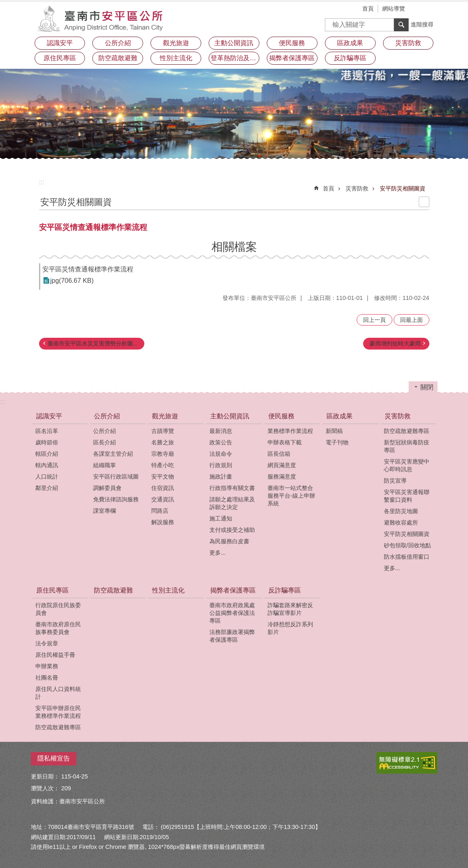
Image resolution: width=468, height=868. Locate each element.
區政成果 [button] (350, 43)
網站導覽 (394, 9)
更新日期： (45, 776)
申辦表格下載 (285, 442)
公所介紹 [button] (118, 43)
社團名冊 (47, 678)
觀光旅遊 (165, 416)
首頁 (368, 9)
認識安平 (49, 416)
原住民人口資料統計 (58, 693)
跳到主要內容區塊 (4, 4)
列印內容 (424, 202)
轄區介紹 (47, 454)
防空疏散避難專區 (407, 431)
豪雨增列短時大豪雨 (395, 343)
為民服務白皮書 (229, 541)
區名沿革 (47, 431)
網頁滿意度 (282, 465)
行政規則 (221, 465)
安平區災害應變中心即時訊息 (407, 465)
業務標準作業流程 (290, 431)
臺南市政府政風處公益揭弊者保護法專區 (232, 613)
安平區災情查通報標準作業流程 (88, 269)
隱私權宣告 (54, 758)
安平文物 (163, 477)
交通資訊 (163, 499)
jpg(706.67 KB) (72, 281)
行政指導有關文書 (232, 488)
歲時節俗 (47, 442)
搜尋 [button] (401, 25)
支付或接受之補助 (232, 530)
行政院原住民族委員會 (58, 609)
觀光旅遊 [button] (176, 43)
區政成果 (340, 416)
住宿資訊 (163, 488)
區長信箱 (279, 454)
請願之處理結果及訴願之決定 (232, 503)
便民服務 (281, 416)
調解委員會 (107, 488)
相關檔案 (234, 247)
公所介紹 (107, 416)
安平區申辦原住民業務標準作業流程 (58, 712)
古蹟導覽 (163, 431)
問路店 (160, 511)
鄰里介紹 (47, 488)
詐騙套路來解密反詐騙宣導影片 (290, 609)
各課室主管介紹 (113, 454)
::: (42, 182)
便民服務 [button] (292, 43)
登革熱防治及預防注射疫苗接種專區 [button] (235, 58)
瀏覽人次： (45, 788)
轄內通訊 (47, 465)
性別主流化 (176, 58)
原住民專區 (52, 590)
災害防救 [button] (408, 43)
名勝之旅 (163, 442)
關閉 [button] (427, 387)
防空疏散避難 (118, 58)
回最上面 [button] (411, 320)
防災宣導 (395, 481)
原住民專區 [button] (60, 58)
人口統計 (47, 477)
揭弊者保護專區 (233, 590)
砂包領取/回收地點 (407, 545)
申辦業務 (47, 666)
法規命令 (221, 454)
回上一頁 (374, 320)
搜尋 (331, 22)
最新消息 (221, 431)
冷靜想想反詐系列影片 (290, 628)
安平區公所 (102, 18)
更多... (218, 553)
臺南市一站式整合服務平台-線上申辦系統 (291, 496)
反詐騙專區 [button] (350, 58)
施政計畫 (221, 477)
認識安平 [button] (60, 43)
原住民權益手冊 (55, 655)
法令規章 (47, 643)
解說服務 (163, 522)
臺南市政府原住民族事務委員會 (58, 628)
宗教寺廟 (163, 454)
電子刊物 (337, 442)
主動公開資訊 (230, 416)
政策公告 (221, 442)
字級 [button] (419, 9)
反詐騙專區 (285, 590)
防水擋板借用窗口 (407, 557)
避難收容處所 (401, 523)
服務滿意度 (282, 477)
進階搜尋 (422, 24)
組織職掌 (104, 465)
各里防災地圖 (401, 511)
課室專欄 (104, 511)
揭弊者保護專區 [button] (292, 58)
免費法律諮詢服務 (116, 499)
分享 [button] (431, 9)
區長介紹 (104, 442)
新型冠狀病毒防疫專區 (407, 446)
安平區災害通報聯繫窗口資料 (407, 496)
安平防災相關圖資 (403, 188)
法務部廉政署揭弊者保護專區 (232, 636)
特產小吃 (163, 465)
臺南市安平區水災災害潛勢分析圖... (93, 343)
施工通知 (221, 518)
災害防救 (357, 188)
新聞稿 (334, 431)
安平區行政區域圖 (116, 477)
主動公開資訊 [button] (234, 43)
